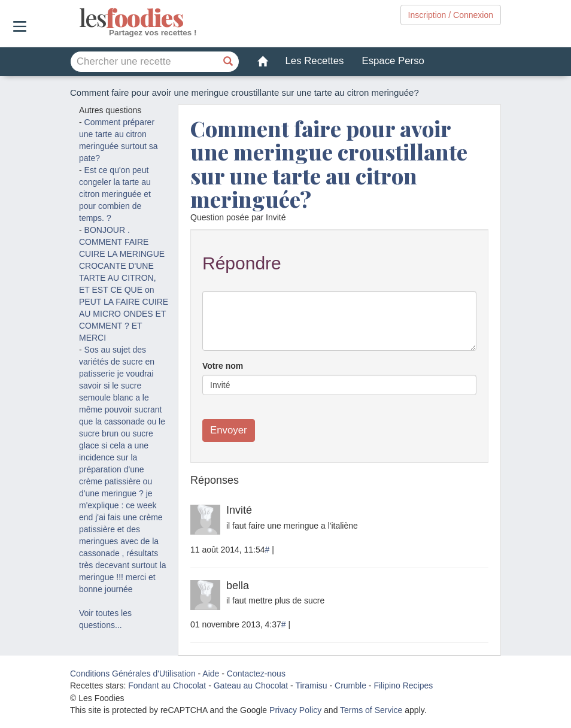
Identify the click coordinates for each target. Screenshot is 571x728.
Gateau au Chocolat (251, 685)
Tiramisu (311, 685)
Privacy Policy (295, 710)
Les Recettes (315, 61)
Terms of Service (371, 710)
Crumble (350, 685)
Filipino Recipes (403, 685)
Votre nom (223, 366)
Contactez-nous (256, 674)
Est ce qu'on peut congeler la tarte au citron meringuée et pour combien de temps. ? (115, 194)
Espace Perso (393, 61)
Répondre (242, 263)
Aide (211, 674)
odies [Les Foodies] (81, 18)
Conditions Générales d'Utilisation (133, 674)
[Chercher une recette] (229, 62)
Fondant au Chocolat (167, 685)
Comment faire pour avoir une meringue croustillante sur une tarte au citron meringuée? (329, 164)
